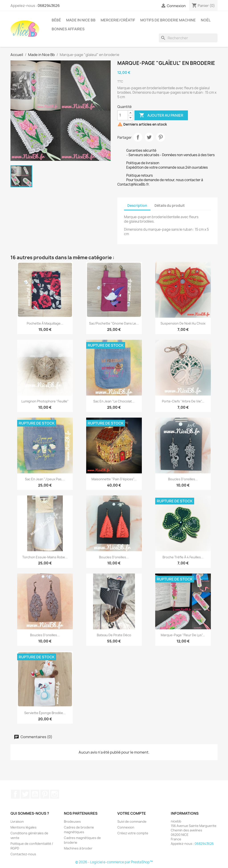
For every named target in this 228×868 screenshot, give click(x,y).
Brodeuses (72, 821)
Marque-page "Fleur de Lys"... (183, 635)
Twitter (25, 794)
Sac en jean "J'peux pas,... (45, 479)
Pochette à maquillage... (45, 323)
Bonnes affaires (68, 29)
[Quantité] (123, 115)
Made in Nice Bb (81, 20)
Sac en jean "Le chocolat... (114, 401)
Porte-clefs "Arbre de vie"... (183, 401)
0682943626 (49, 6)
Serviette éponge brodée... (45, 713)
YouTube (35, 794)
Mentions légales (23, 827)
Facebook (15, 794)
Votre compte (132, 813)
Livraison (17, 821)
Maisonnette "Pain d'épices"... (114, 479)
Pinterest (161, 137)
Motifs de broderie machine (168, 20)
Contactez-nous (23, 854)
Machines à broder (78, 848)
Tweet (149, 137)
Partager (138, 137)
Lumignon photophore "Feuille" (45, 401)
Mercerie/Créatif (118, 20)
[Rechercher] (188, 38)
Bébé (56, 20)
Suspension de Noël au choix (183, 323)
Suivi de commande (132, 821)
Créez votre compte (133, 833)
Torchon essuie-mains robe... (45, 557)
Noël (206, 20)
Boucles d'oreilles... (183, 479)
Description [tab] (137, 206)
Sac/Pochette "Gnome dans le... (114, 323)
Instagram (55, 794)
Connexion (126, 827)
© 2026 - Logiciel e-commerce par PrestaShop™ (114, 862)
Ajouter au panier (161, 115)
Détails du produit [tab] (170, 206)
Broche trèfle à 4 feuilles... (183, 557)
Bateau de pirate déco (114, 635)
